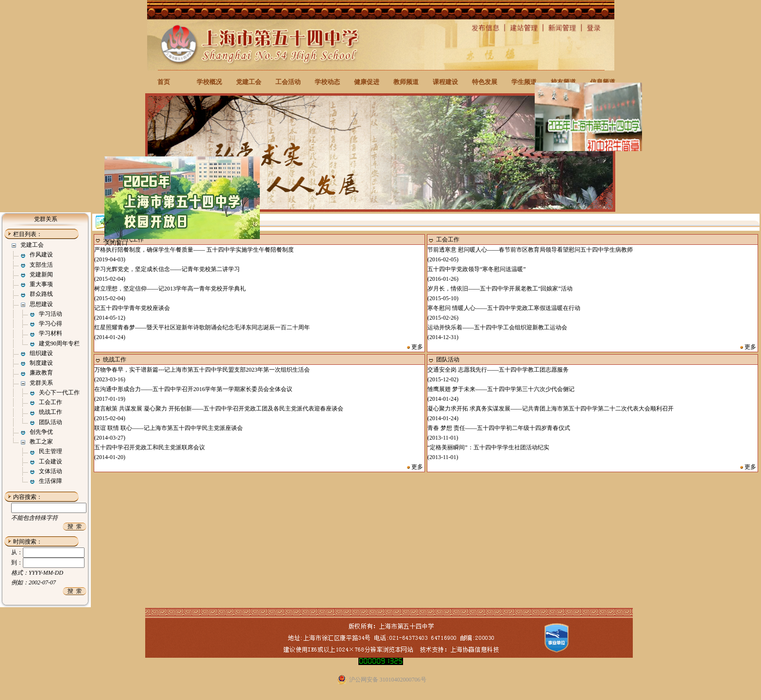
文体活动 (51, 471)
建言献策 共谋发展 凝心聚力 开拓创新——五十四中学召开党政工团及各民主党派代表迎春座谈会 (219, 409)
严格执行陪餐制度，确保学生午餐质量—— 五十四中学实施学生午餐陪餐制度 (194, 250)
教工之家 (41, 442)
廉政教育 (41, 373)
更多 (417, 347)
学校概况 (209, 82)
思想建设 (41, 304)
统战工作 (51, 412)
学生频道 (524, 82)
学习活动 (51, 314)
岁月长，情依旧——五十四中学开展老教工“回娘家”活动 (500, 289)
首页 (164, 82)
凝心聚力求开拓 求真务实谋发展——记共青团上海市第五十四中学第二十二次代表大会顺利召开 (550, 409)
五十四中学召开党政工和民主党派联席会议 (150, 447)
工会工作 (51, 402)
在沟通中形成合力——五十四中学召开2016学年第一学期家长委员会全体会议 (193, 389)
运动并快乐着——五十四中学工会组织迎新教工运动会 (497, 327)
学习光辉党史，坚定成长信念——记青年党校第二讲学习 (167, 269)
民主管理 (51, 451)
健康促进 (367, 82)
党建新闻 (41, 274)
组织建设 (41, 353)
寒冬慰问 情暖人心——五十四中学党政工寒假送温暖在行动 (504, 308)
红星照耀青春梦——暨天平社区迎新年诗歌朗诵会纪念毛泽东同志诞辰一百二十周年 (202, 327)
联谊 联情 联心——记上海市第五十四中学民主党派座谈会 (169, 428)
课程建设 (445, 82)
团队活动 (51, 422)
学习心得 (51, 324)
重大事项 (41, 284)
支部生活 (41, 265)
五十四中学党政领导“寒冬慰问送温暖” (477, 269)
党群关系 (41, 383)
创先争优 (41, 432)
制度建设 (41, 363)
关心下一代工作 (59, 393)
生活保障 (51, 481)
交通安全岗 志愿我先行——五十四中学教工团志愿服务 (498, 370)
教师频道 (406, 82)
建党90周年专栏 (59, 343)
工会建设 (51, 461)
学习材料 (51, 333)
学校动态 (327, 82)
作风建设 (41, 255)
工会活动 (288, 82)
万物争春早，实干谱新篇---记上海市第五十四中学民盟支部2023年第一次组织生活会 (202, 370)
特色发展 (485, 82)
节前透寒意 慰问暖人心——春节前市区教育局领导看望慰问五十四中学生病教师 (530, 250)
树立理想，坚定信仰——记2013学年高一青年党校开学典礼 (170, 289)
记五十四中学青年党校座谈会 (132, 308)
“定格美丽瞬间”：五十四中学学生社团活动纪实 (488, 447)
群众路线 (41, 294)
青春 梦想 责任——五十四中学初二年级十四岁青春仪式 (499, 428)
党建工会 (249, 82)
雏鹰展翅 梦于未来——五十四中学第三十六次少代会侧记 (501, 389)
